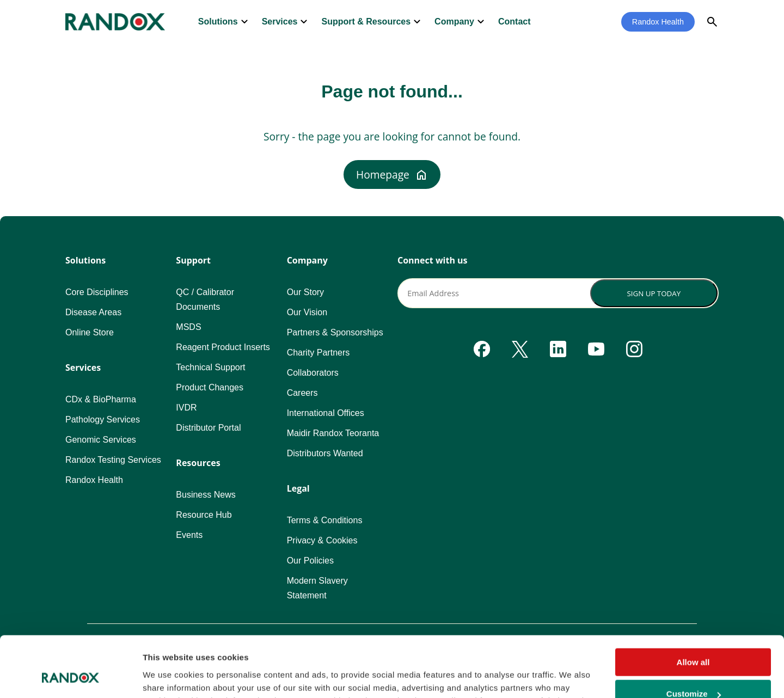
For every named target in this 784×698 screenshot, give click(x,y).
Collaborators (313, 373)
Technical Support (210, 367)
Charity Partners (318, 353)
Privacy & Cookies (322, 540)
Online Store (90, 332)
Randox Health (658, 22)
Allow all (693, 607)
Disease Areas (93, 312)
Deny (693, 671)
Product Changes (210, 387)
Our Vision (307, 312)
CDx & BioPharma (101, 399)
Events (189, 535)
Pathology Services (103, 420)
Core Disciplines (97, 292)
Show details (168, 676)
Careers (302, 393)
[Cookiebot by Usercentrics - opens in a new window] (71, 677)
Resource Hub (204, 515)
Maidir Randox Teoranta (333, 433)
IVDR (186, 408)
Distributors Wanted (325, 453)
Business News (206, 495)
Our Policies (310, 561)
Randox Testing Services (113, 460)
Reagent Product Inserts (223, 347)
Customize (694, 639)
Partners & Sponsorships (335, 332)
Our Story (305, 292)
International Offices (326, 413)
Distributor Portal (208, 428)
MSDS (188, 327)
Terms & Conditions (325, 520)
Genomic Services (101, 440)
